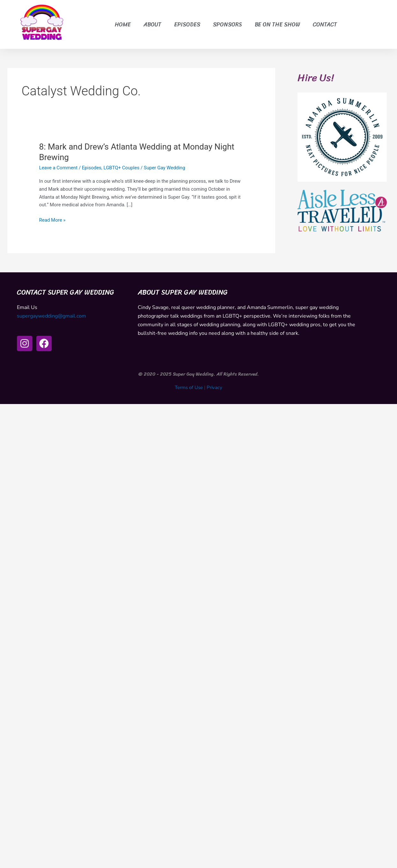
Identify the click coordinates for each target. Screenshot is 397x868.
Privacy (214, 387)
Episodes (187, 25)
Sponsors (228, 25)
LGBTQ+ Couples (122, 168)
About (152, 25)
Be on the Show (277, 25)
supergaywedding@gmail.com (51, 316)
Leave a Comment (59, 168)
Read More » (52, 220)
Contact (325, 25)
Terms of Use (189, 387)
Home (123, 25)
